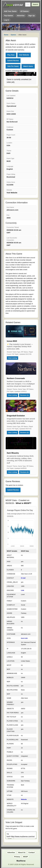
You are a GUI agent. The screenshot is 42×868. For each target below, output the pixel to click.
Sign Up (32, 16)
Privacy (17, 857)
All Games (25, 11)
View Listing (12, 358)
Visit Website (24, 55)
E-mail (23, 578)
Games (13, 35)
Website (24, 799)
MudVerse (21, 861)
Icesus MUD (12, 341)
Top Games (9, 16)
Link (22, 590)
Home (6, 35)
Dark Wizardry (13, 453)
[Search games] (28, 5)
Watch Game (28, 66)
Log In (7, 20)
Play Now (11, 55)
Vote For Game (13, 66)
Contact (32, 853)
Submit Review (13, 61)
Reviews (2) (24, 432)
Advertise (21, 16)
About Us (22, 853)
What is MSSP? (24, 503)
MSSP (26, 857)
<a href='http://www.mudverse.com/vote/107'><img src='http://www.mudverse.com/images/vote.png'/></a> (21, 835)
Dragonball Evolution (16, 416)
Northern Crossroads (16, 378)
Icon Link (24, 638)
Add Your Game (10, 11)
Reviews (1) (24, 395)
